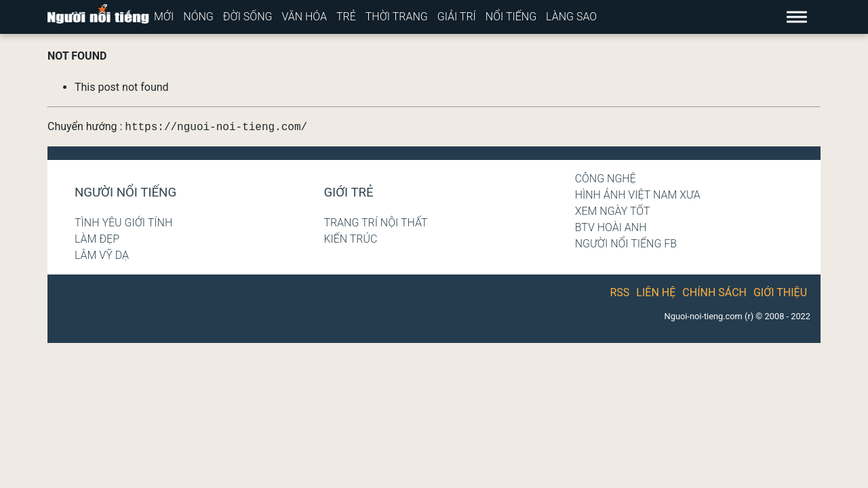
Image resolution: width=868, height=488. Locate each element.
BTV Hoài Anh (611, 227)
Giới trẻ (348, 192)
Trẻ (346, 17)
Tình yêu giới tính (123, 223)
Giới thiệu (780, 292)
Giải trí (457, 17)
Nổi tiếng (511, 17)
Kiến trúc (350, 239)
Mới (164, 17)
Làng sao (571, 17)
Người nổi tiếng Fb (626, 244)
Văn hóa (304, 17)
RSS (620, 292)
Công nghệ (606, 179)
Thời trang (397, 17)
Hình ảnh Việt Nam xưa (638, 195)
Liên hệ (656, 292)
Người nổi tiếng (125, 192)
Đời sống (248, 17)
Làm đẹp (97, 239)
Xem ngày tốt (613, 211)
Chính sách (714, 292)
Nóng (198, 17)
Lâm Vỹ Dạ (102, 255)
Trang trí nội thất (375, 223)
